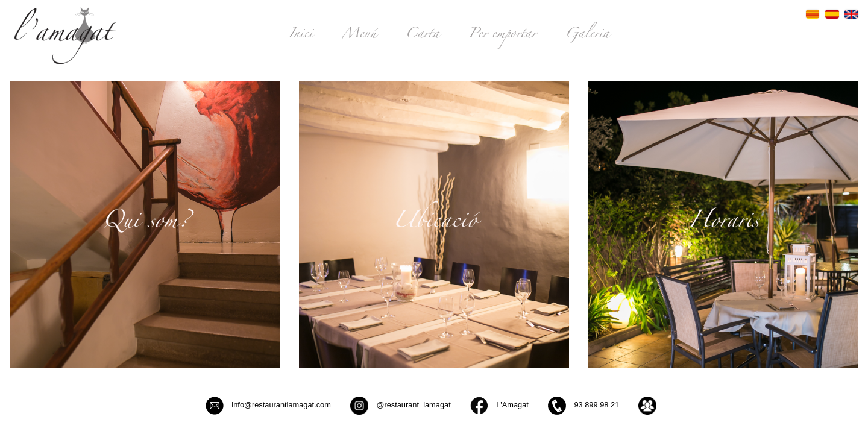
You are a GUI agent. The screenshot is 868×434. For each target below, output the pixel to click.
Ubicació (434, 224)
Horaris (723, 224)
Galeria (587, 36)
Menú (359, 36)
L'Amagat (499, 406)
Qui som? (145, 224)
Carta (422, 36)
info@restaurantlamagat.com (268, 406)
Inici (300, 36)
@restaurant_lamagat (401, 406)
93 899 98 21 (583, 406)
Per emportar (502, 36)
